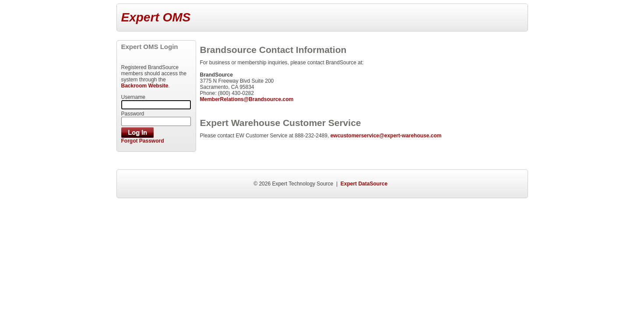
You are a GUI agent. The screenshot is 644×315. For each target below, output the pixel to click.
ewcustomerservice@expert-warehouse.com (386, 136)
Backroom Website (145, 86)
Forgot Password (143, 141)
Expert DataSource (364, 184)
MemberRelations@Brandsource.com (246, 99)
